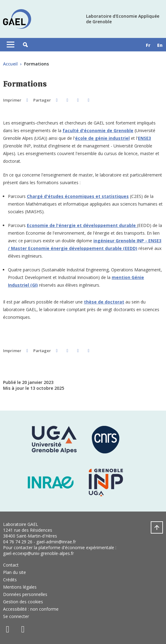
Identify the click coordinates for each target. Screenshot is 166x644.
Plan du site (14, 572)
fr (148, 45)
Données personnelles (25, 594)
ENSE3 (144, 138)
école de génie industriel (102, 138)
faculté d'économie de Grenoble (98, 130)
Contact (11, 565)
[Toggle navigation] (11, 45)
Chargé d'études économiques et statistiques (78, 196)
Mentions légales (20, 587)
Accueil (10, 64)
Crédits (10, 580)
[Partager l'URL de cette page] (89, 100)
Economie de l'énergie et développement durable (81, 225)
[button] (25, 45)
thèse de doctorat (104, 302)
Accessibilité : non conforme (31, 609)
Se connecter (16, 616)
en (160, 45)
